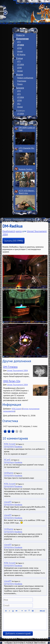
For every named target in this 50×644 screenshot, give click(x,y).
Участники (22, 81)
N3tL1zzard (16, 409)
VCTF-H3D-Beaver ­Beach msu (27, 192)
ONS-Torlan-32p (12, 381)
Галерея (20, 88)
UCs (19, 104)
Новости (20, 35)
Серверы (20, 111)
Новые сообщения (25, 78)
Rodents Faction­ (26, 169)
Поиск (20, 84)
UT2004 (21, 45)
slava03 (8, 502)
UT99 (19, 48)
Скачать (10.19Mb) (13, 241)
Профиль (18, 447)
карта (19, 231)
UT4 (19, 91)
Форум (20, 75)
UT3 (19, 42)
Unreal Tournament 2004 (17, 370)
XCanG (7, 460)
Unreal (20, 51)
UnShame (9, 473)
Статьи (19, 58)
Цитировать (9, 447)
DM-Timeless (10, 367)
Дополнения (22, 39)
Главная (8, 219)
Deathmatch (9, 231)
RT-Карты (21, 54)
